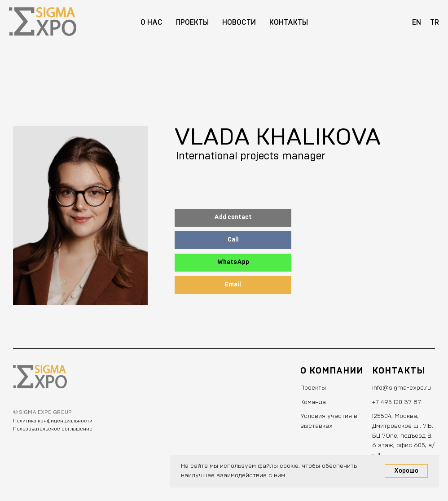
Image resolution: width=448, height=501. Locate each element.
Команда (313, 402)
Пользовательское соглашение (53, 429)
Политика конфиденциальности (53, 421)
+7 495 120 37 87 (397, 402)
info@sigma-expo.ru (402, 388)
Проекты (192, 22)
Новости (239, 22)
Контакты (289, 22)
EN (417, 22)
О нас (152, 22)
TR (435, 22)
